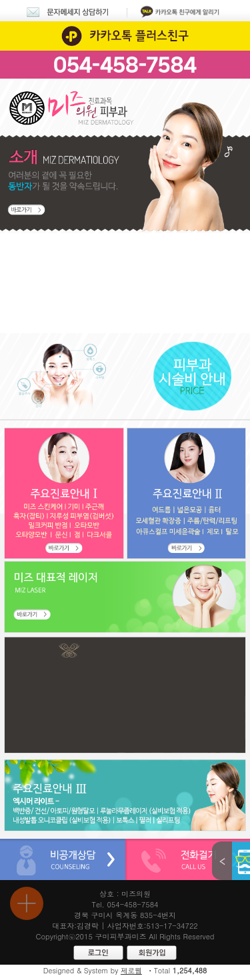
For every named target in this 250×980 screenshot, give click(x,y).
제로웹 (131, 970)
